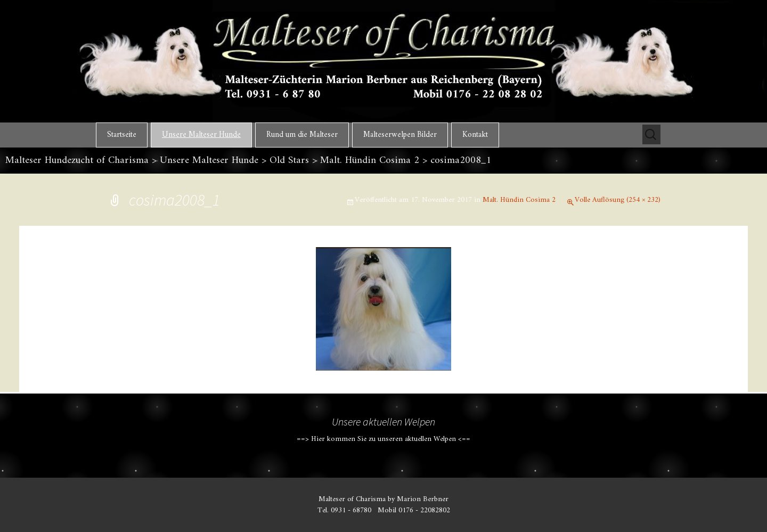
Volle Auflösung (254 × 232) (618, 200)
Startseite (122, 135)
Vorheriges (140, 286)
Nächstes (632, 286)
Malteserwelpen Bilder (400, 135)
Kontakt (475, 135)
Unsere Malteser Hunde (201, 135)
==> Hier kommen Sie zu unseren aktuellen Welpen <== (383, 439)
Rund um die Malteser (302, 135)
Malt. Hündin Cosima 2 (519, 200)
